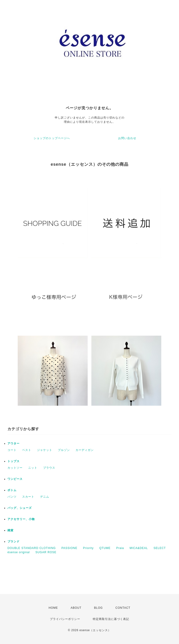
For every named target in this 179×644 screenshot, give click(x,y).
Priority (88, 548)
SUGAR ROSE (46, 552)
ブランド (14, 542)
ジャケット (45, 450)
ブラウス (49, 468)
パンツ (12, 497)
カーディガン (85, 450)
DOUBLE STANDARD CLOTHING (32, 548)
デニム (45, 497)
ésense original (19, 552)
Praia (120, 548)
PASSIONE (69, 548)
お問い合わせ (127, 138)
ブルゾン (64, 450)
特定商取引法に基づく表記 (111, 619)
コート (12, 450)
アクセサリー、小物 (21, 519)
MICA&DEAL (139, 548)
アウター (14, 443)
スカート (28, 497)
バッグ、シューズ (20, 508)
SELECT (160, 548)
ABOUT (76, 608)
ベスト (27, 450)
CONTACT (123, 608)
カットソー (15, 468)
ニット (33, 468)
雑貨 (10, 530)
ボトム (12, 490)
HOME (53, 608)
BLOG (98, 608)
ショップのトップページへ (52, 138)
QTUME (105, 548)
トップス (14, 461)
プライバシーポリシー (65, 619)
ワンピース (15, 479)
